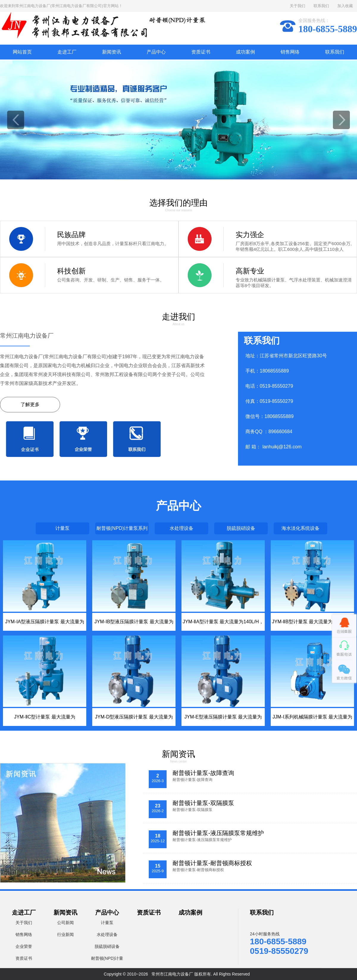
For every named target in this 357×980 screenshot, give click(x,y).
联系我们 (321, 6)
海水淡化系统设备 (300, 528)
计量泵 (62, 528)
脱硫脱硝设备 (241, 528)
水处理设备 (181, 528)
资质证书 (201, 52)
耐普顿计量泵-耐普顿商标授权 (212, 863)
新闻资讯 (112, 52)
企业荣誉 (24, 946)
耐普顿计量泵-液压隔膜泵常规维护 (218, 833)
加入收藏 (345, 6)
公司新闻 (65, 923)
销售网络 (290, 52)
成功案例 (245, 52)
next (341, 120)
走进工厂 (67, 52)
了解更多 (30, 404)
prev (16, 120)
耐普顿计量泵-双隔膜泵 (203, 803)
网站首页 (22, 52)
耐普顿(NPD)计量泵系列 (122, 528)
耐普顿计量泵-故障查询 (203, 773)
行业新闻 (65, 934)
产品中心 (156, 52)
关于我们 (297, 6)
